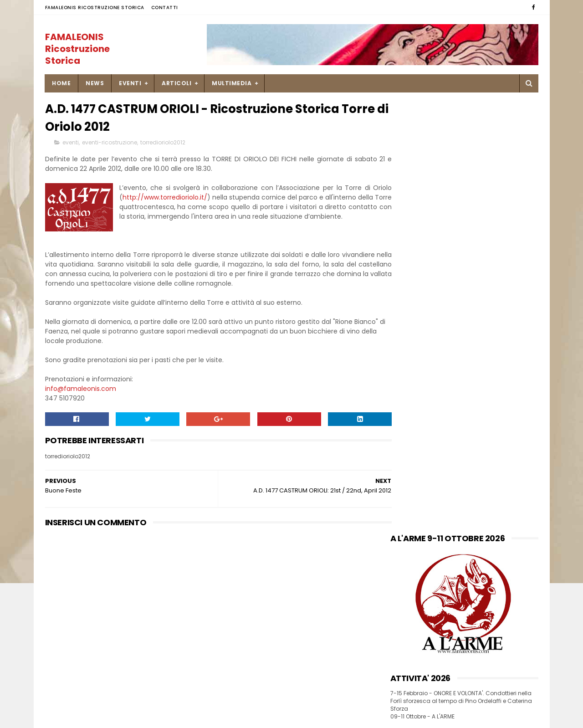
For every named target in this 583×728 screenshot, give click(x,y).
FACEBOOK (407, 321)
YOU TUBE (405, 340)
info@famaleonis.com (81, 400)
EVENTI (130, 83)
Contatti (165, 8)
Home (62, 83)
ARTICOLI (177, 83)
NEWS (95, 83)
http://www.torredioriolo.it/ (189, 199)
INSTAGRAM (408, 331)
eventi (71, 144)
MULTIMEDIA (232, 83)
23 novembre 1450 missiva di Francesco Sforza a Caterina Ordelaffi (476, 632)
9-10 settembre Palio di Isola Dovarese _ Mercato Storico (476, 669)
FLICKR (400, 349)
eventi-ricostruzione (110, 144)
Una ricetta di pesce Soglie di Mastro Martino (477, 586)
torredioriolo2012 (163, 144)
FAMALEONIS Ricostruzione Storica (95, 8)
